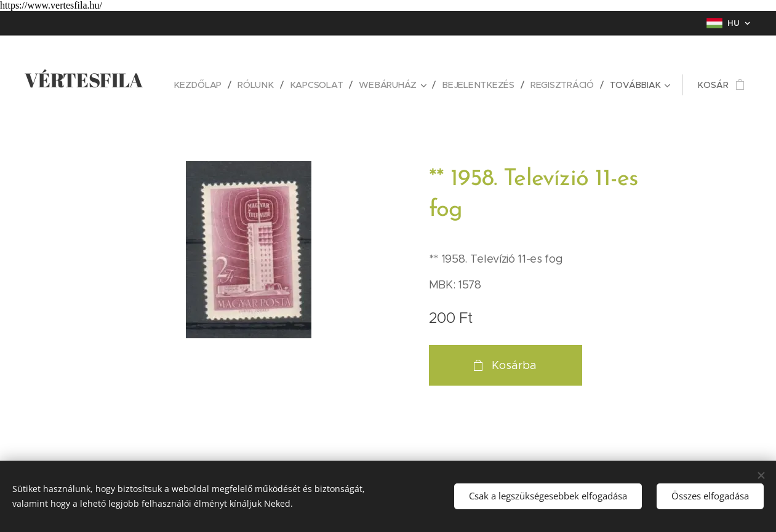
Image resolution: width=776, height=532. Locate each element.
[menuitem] (204, 85)
